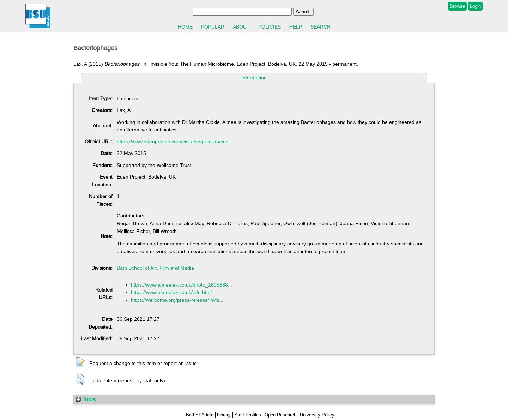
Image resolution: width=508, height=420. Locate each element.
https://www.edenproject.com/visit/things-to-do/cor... (174, 142)
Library (224, 415)
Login (475, 6)
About (241, 27)
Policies (270, 27)
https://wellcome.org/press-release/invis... (177, 300)
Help (296, 27)
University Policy (317, 415)
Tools (86, 399)
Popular (213, 27)
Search (320, 27)
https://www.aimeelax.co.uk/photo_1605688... (182, 285)
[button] (80, 362)
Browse (457, 6)
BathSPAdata (200, 415)
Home (185, 27)
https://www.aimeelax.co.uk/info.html (171, 292)
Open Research (280, 415)
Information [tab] (254, 78)
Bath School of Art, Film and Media (155, 268)
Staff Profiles (248, 415)
